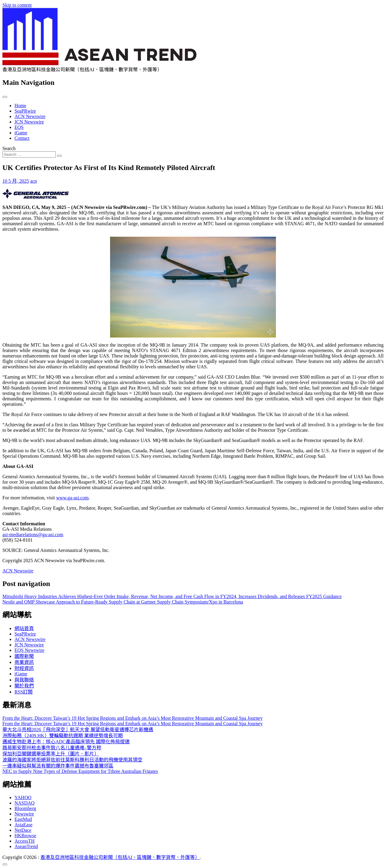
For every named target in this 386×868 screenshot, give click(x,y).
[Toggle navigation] (5, 97)
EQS (19, 127)
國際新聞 (24, 656)
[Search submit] (59, 156)
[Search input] (29, 154)
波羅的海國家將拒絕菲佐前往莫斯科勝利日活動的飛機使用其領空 (72, 760)
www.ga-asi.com (72, 498)
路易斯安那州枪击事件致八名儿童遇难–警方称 (52, 748)
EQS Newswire (29, 650)
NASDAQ (25, 803)
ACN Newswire (30, 116)
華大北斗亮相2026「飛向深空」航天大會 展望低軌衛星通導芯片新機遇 (78, 730)
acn (33, 181)
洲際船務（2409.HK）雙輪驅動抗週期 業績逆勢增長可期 (63, 736)
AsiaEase (24, 825)
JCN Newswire (29, 122)
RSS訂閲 (24, 692)
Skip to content (17, 5)
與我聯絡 (24, 680)
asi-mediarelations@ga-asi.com (33, 535)
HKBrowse (25, 836)
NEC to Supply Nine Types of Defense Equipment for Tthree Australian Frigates (80, 771)
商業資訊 (24, 662)
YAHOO (23, 798)
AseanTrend (26, 846)
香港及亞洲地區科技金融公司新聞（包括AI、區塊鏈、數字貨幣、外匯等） (120, 857)
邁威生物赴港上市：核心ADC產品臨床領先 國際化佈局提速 (66, 742)
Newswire (24, 814)
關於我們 (24, 686)
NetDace (23, 830)
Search (9, 148)
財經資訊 (24, 668)
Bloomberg (25, 808)
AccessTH (25, 841)
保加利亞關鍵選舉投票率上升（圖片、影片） (51, 754)
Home (20, 106)
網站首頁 (24, 628)
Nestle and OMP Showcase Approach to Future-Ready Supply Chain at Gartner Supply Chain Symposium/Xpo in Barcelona (123, 602)
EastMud (23, 819)
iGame (21, 133)
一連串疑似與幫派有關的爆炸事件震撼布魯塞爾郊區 (58, 766)
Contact (22, 138)
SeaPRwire (25, 111)
